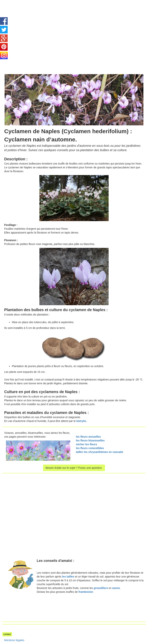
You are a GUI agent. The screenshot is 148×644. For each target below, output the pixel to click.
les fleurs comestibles (90, 448)
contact (7, 634)
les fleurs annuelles (88, 437)
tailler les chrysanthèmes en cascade (100, 452)
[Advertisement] (34, 27)
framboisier (86, 592)
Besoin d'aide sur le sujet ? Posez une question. (74, 468)
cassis (116, 588)
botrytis (81, 421)
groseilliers (101, 588)
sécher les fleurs (87, 444)
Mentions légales (14, 640)
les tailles (68, 577)
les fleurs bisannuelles (90, 440)
